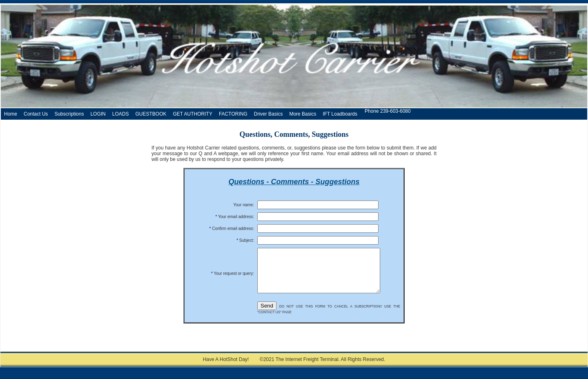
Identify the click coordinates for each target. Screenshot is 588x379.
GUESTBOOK (151, 114)
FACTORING (233, 114)
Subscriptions (69, 114)
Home (11, 114)
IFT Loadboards (340, 114)
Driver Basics (268, 114)
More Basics (303, 114)
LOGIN (98, 114)
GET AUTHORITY (192, 114)
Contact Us (36, 114)
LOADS (121, 114)
